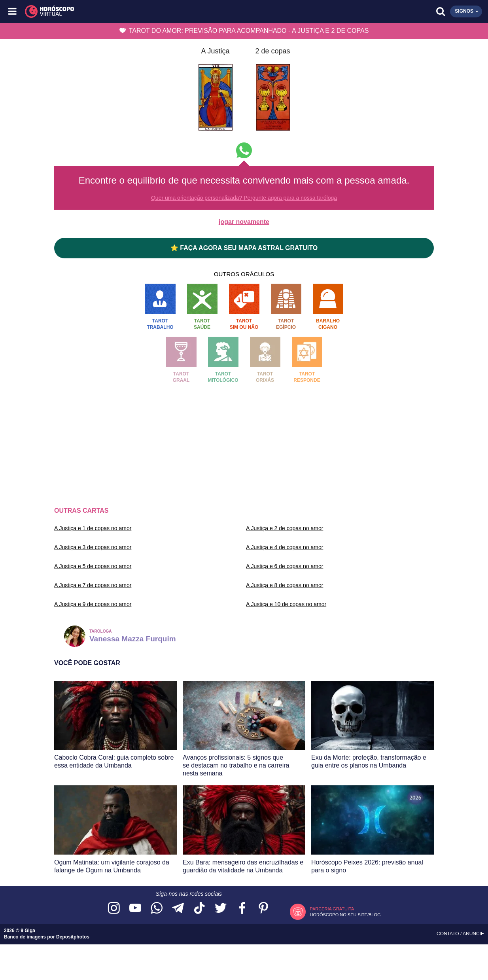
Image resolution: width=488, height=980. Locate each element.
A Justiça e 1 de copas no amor (93, 528)
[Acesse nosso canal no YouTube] (135, 909)
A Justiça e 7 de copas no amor (93, 585)
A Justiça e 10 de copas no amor (286, 604)
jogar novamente (244, 222)
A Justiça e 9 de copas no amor (93, 604)
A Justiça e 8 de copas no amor (285, 585)
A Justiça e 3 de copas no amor (93, 547)
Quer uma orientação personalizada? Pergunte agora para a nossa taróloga (244, 198)
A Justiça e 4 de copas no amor (285, 547)
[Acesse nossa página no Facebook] (242, 909)
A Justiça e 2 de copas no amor (285, 528)
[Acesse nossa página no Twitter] (221, 909)
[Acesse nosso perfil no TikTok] (199, 909)
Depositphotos (73, 937)
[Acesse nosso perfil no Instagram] (114, 909)
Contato (448, 934)
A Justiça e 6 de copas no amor (285, 566)
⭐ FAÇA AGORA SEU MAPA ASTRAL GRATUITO (244, 248)
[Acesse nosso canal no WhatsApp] (157, 909)
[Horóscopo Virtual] (129, 11)
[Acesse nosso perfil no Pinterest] (263, 909)
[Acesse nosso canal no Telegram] (178, 909)
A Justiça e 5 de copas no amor (93, 566)
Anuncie (473, 934)
